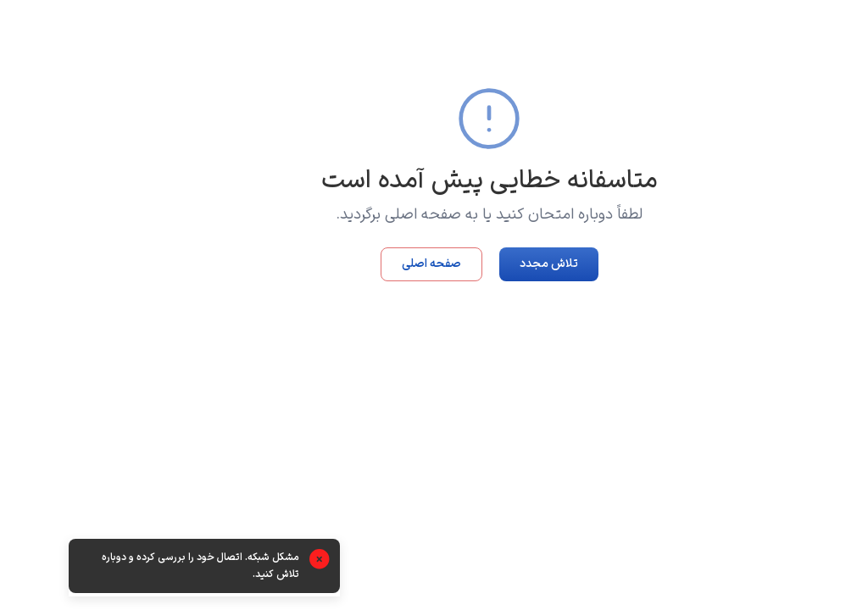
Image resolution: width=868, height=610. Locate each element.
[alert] (149, 568)
